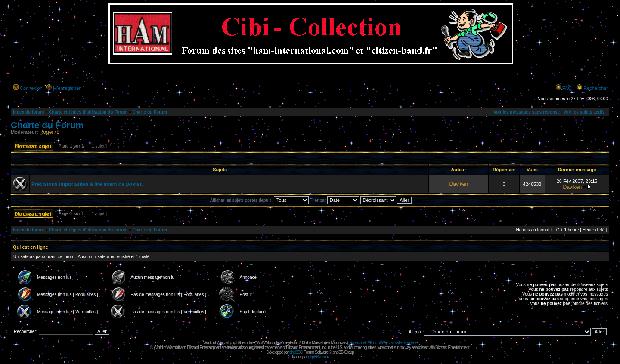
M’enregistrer (67, 88)
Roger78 (50, 132)
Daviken (459, 184)
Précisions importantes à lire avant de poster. (87, 184)
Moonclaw (339, 343)
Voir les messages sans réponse (527, 112)
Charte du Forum (150, 112)
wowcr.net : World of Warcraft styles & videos (384, 343)
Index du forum (28, 112)
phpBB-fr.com (318, 357)
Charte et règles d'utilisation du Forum (88, 112)
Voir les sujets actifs (584, 112)
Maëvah (318, 343)
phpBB (295, 352)
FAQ (567, 88)
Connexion (31, 88)
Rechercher (596, 88)
